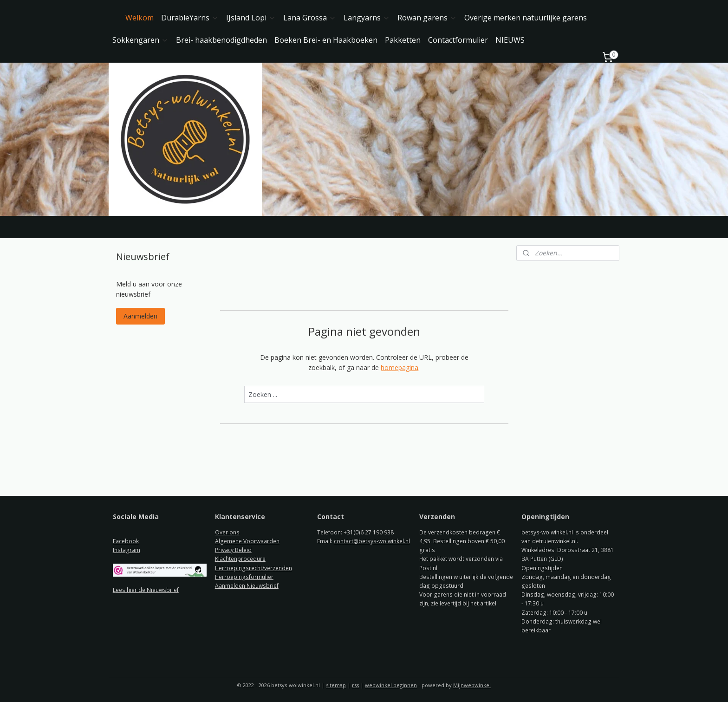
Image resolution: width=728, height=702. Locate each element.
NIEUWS (510, 40)
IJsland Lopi (251, 18)
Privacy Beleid (233, 550)
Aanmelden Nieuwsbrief (247, 586)
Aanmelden (140, 316)
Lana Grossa (310, 18)
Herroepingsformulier (244, 577)
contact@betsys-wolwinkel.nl (372, 541)
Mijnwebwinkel (472, 685)
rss (355, 685)
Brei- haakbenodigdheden (221, 40)
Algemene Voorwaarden (247, 541)
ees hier (127, 590)
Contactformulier (458, 40)
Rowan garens (427, 18)
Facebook (126, 541)
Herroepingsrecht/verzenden (253, 568)
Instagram (127, 550)
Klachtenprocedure (240, 559)
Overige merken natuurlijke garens (526, 18)
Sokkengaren (140, 40)
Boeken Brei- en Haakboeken (326, 40)
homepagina (400, 367)
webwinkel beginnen (391, 685)
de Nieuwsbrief (159, 590)
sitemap (336, 685)
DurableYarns (190, 18)
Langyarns (367, 18)
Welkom (140, 18)
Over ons (227, 532)
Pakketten (403, 40)
